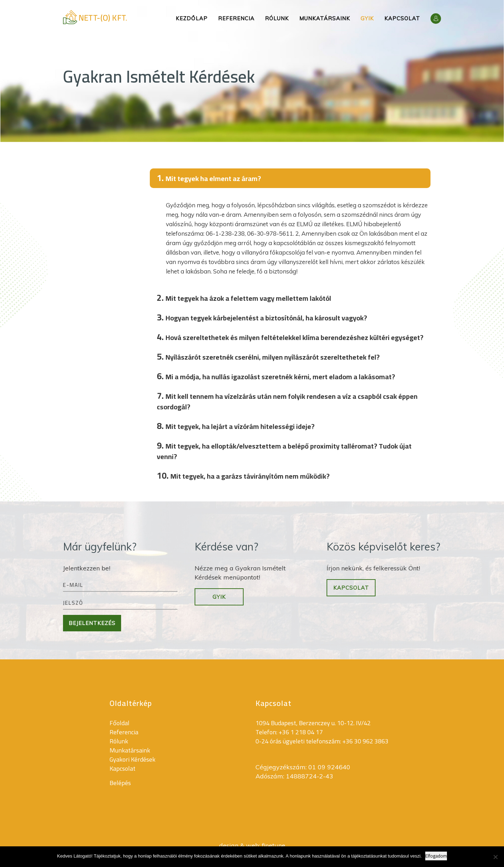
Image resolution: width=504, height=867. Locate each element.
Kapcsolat (402, 18)
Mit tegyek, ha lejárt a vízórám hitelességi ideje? (236, 426)
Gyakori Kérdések (132, 759)
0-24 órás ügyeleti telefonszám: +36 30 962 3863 (322, 741)
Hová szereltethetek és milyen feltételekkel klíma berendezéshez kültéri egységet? (290, 337)
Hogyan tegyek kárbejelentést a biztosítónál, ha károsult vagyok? (262, 317)
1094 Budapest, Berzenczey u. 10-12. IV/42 (313, 723)
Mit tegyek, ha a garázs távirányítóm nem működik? (243, 475)
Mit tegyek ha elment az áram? (209, 178)
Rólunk (277, 18)
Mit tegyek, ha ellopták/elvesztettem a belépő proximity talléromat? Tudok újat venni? (284, 450)
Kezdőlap (192, 18)
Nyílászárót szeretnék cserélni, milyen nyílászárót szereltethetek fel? (268, 356)
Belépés (120, 783)
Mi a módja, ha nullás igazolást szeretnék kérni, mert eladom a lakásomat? (276, 376)
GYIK (219, 597)
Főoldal (120, 723)
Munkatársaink (325, 18)
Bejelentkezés (92, 623)
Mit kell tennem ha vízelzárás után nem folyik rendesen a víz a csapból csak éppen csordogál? (287, 400)
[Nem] (495, 857)
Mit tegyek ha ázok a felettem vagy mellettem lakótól (244, 297)
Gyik (367, 18)
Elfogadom (436, 856)
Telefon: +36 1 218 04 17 (289, 732)
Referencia (236, 18)
